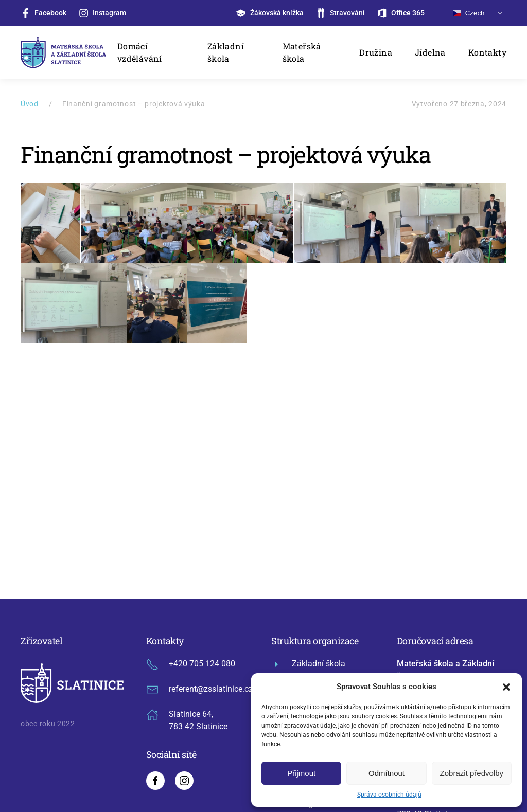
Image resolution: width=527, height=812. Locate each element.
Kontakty (487, 52)
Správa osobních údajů (389, 795)
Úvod (30, 104)
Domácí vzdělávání (140, 52)
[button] (506, 687)
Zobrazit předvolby (472, 773)
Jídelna (430, 52)
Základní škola (226, 52)
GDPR (211, 737)
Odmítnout (387, 773)
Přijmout (301, 773)
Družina (376, 52)
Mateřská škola (302, 52)
